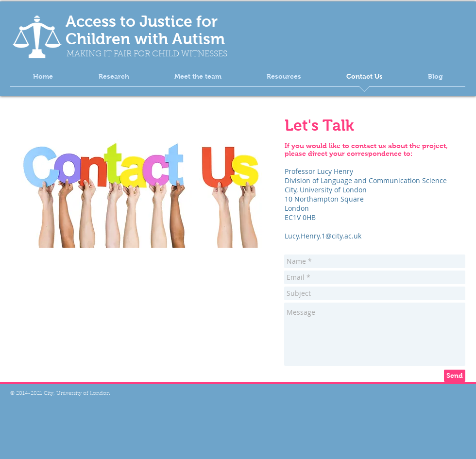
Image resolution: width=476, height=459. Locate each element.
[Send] (455, 376)
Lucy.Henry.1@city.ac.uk (323, 236)
